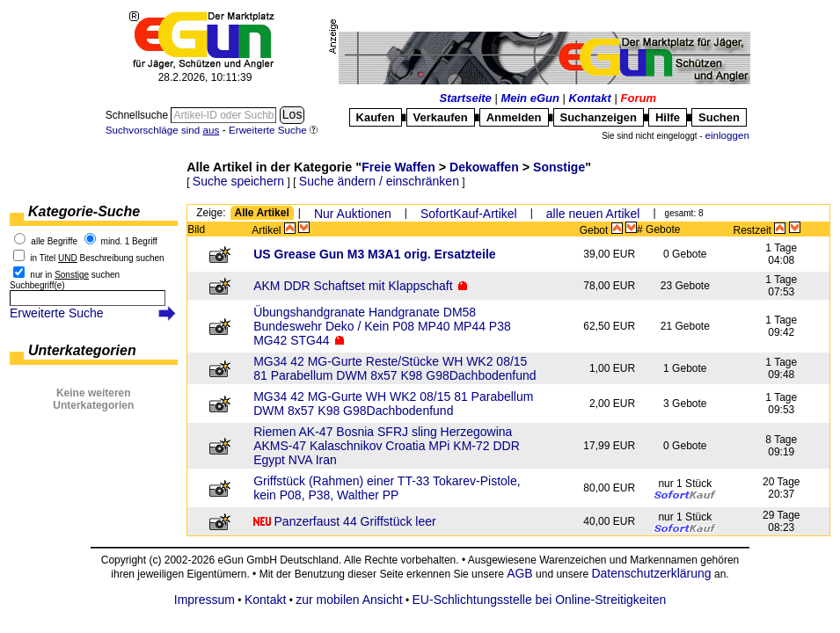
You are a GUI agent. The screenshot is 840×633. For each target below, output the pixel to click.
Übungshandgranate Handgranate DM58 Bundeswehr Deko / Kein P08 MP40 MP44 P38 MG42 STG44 (382, 326)
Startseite (466, 98)
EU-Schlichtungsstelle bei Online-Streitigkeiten (540, 600)
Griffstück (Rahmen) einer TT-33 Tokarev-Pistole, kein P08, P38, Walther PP (387, 488)
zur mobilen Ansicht (349, 600)
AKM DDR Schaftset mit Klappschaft (353, 286)
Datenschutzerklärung (651, 573)
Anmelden (514, 117)
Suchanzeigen (599, 117)
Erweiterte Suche (57, 313)
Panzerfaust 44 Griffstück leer (355, 521)
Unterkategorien (82, 350)
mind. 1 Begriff (129, 241)
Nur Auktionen (353, 214)
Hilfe (668, 117)
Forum (639, 98)
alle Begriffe (54, 241)
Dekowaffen (484, 167)
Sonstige (559, 167)
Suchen (719, 117)
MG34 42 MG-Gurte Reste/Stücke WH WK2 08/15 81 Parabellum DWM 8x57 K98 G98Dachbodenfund (394, 368)
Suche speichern (238, 181)
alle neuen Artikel (593, 214)
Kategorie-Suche (84, 211)
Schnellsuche (139, 115)
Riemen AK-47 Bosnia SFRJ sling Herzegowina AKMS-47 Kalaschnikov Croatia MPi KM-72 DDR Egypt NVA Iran (387, 446)
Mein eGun (530, 98)
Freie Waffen (398, 167)
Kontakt (590, 98)
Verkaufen (441, 117)
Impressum (205, 600)
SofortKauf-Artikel (469, 214)
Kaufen (376, 117)
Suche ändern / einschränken (379, 181)
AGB (520, 573)
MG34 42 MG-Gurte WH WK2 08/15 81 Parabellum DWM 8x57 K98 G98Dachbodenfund (393, 404)
